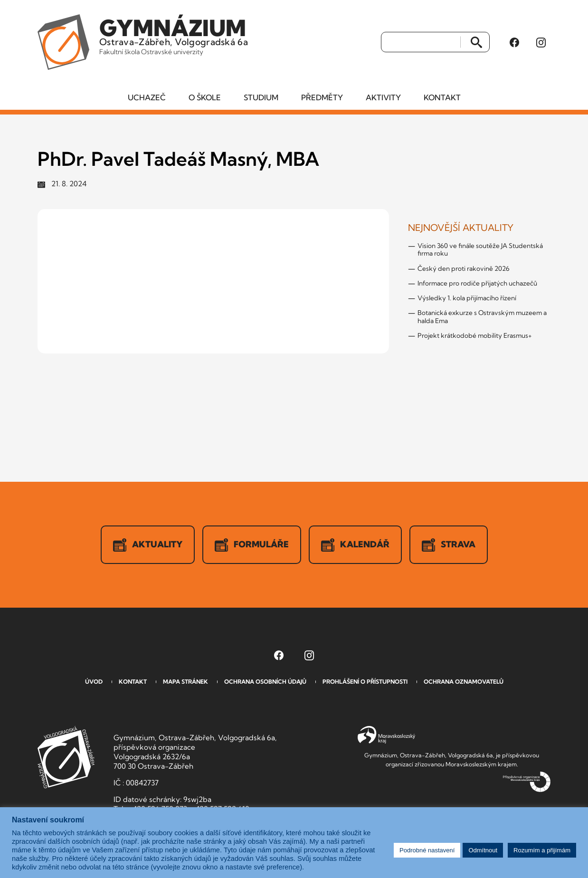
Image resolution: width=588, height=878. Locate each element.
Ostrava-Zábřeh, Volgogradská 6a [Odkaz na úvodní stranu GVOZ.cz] (174, 35)
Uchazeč (147, 97)
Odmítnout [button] (483, 850)
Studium (261, 97)
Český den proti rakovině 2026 (464, 268)
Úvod (94, 682)
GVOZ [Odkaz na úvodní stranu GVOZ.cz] (66, 757)
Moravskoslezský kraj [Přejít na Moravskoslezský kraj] (386, 735)
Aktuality (148, 545)
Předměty (322, 97)
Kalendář (355, 545)
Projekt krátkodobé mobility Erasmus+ (475, 335)
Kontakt (442, 97)
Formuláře (252, 545)
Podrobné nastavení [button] (427, 850)
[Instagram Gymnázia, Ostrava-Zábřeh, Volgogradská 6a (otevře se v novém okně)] (541, 42)
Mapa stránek (185, 682)
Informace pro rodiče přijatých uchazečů (477, 283)
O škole (205, 97)
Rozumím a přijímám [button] (542, 850)
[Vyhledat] (421, 42)
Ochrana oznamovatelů (464, 682)
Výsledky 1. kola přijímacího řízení (467, 298)
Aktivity (383, 97)
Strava (449, 545)
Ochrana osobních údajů (265, 682)
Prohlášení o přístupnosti (365, 682)
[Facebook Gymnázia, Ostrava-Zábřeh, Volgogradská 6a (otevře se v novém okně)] (514, 42)
